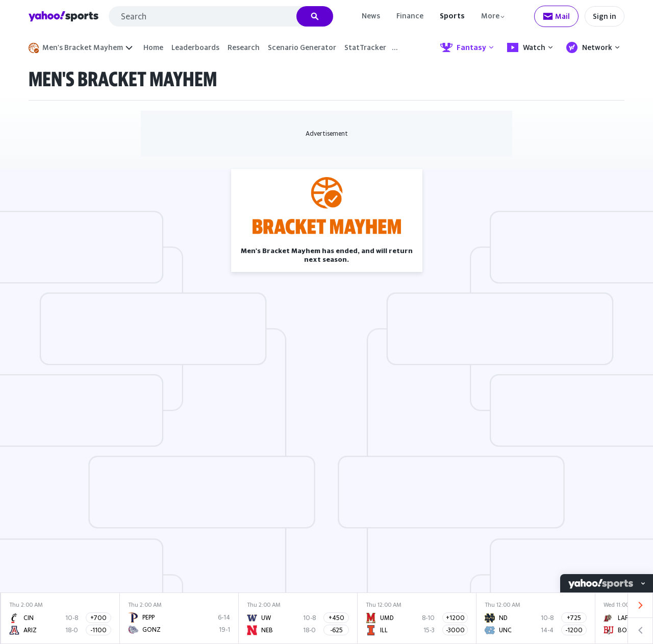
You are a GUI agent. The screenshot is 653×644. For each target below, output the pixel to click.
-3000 (455, 630)
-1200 (574, 630)
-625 (336, 630)
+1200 (455, 618)
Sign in (605, 16)
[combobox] (221, 16)
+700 (98, 618)
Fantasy (467, 47)
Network (593, 47)
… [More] (395, 47)
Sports (452, 16)
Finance (410, 16)
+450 (336, 618)
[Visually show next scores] (640, 605)
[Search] (315, 16)
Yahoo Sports (64, 16)
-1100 (98, 630)
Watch (530, 47)
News (371, 16)
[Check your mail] (556, 16)
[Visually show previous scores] (640, 631)
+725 (574, 618)
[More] (493, 16)
